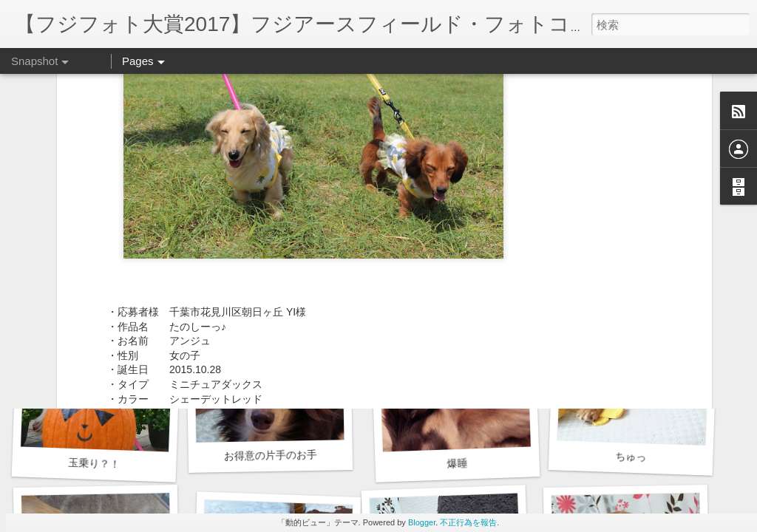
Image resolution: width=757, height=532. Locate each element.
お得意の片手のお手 (271, 455)
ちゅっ (631, 456)
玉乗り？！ (94, 463)
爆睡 (457, 463)
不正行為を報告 (468, 522)
